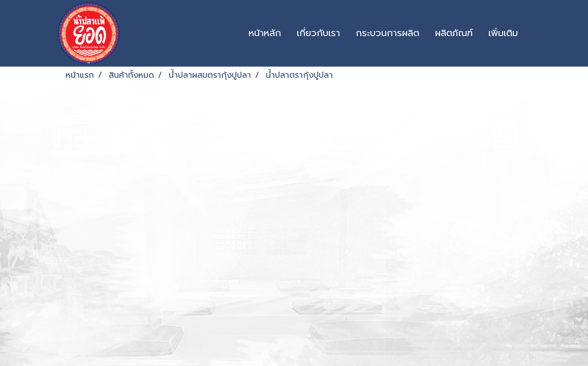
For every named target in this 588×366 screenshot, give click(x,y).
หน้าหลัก (265, 33)
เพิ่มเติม (503, 33)
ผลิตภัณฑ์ (454, 33)
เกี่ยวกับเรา (318, 33)
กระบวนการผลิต (388, 33)
